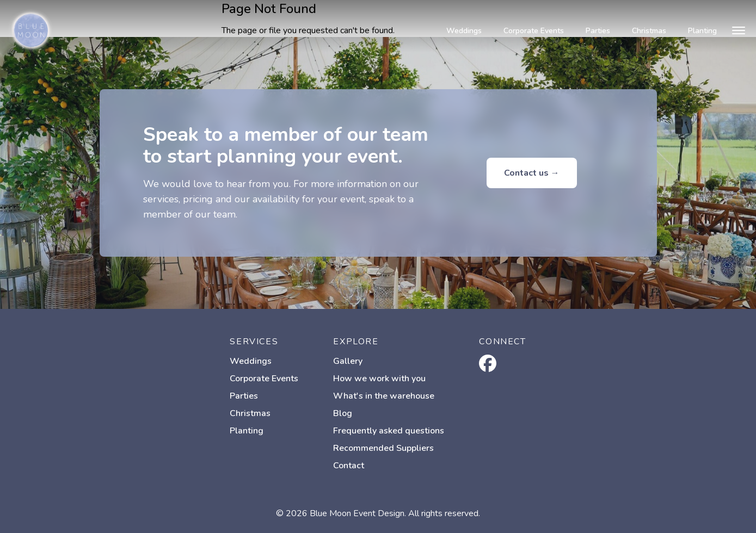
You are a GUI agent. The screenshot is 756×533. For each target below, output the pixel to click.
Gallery (348, 361)
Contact (349, 466)
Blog (343, 413)
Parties (598, 31)
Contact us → (532, 173)
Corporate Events (534, 31)
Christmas (649, 31)
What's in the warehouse (384, 396)
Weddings (464, 31)
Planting (702, 31)
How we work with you (379, 379)
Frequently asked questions (389, 431)
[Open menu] (739, 30)
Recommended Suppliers (383, 448)
